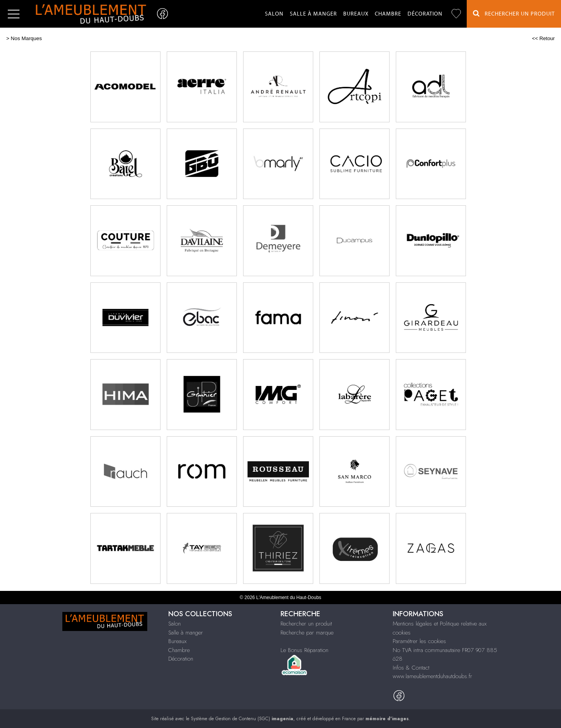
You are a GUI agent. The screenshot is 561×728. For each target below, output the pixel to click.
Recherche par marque (307, 633)
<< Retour (543, 38)
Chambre (388, 14)
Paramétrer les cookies (419, 641)
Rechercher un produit (306, 624)
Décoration (425, 14)
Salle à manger (313, 14)
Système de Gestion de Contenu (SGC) (242, 719)
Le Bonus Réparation (304, 650)
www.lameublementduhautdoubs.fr (432, 676)
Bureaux (356, 14)
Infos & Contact (411, 668)
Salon (274, 14)
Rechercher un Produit (514, 13)
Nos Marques (26, 38)
